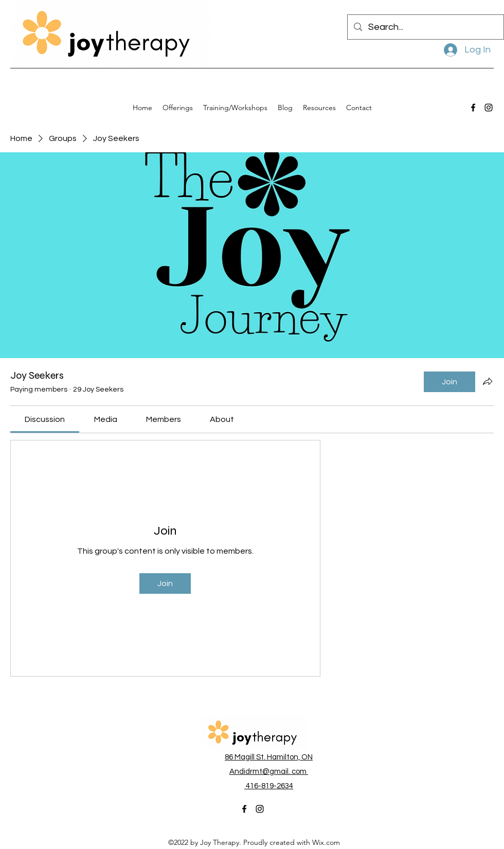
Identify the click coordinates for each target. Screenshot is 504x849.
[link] (45, 419)
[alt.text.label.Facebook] (473, 108)
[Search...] (425, 27)
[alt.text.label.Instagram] (489, 108)
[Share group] (488, 381)
